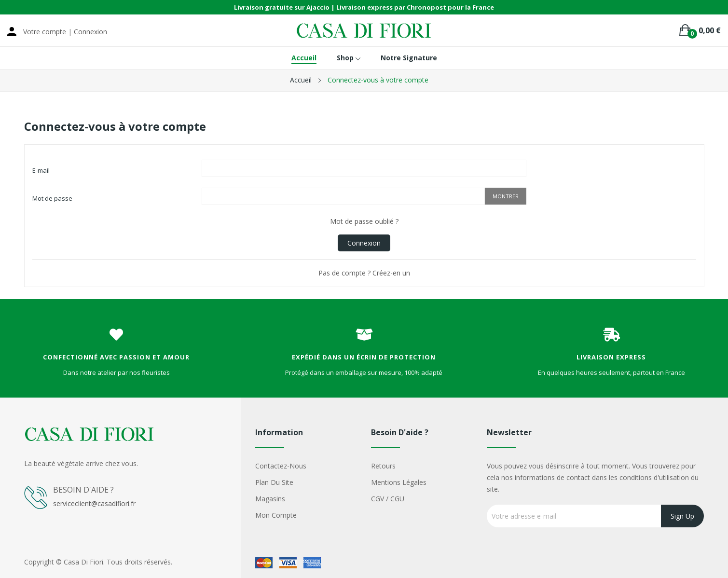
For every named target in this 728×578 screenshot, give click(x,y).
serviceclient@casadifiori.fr (94, 503)
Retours (383, 466)
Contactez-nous (281, 466)
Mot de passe (52, 198)
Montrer (506, 196)
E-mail (41, 170)
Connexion (364, 243)
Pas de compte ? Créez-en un (364, 273)
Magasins (270, 499)
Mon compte (276, 515)
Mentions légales (399, 482)
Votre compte (45, 32)
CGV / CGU (388, 499)
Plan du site (274, 482)
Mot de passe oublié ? (364, 221)
